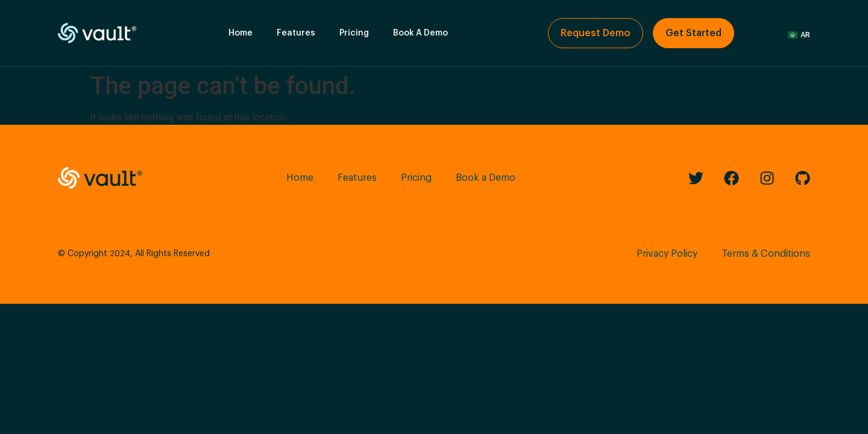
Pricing (354, 33)
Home (241, 33)
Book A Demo (420, 33)
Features (296, 33)
